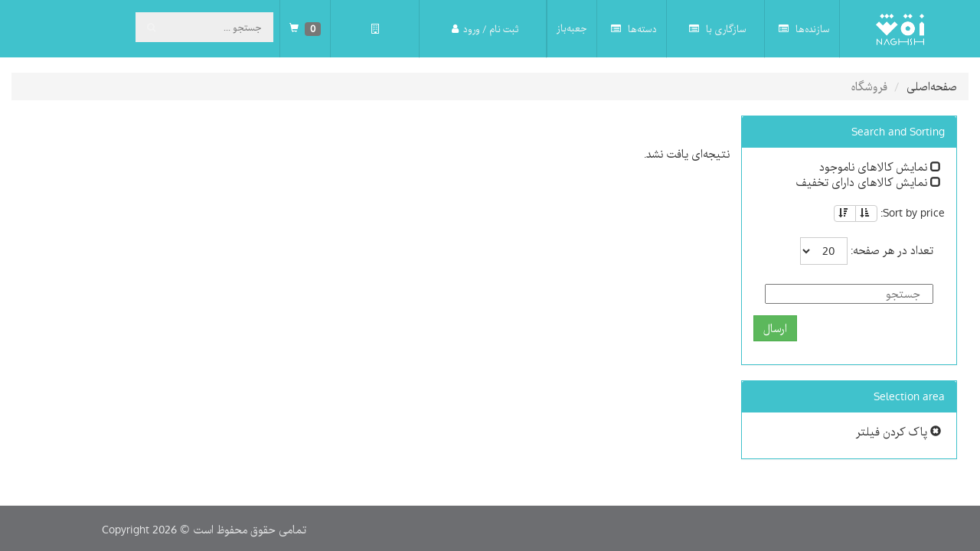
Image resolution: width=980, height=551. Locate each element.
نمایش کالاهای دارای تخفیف (868, 182)
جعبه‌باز (572, 28)
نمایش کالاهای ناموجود (880, 167)
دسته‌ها (634, 29)
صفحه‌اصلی (932, 86)
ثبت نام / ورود (485, 29)
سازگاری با (718, 29)
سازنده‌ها (804, 29)
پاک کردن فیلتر (898, 432)
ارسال (775, 328)
